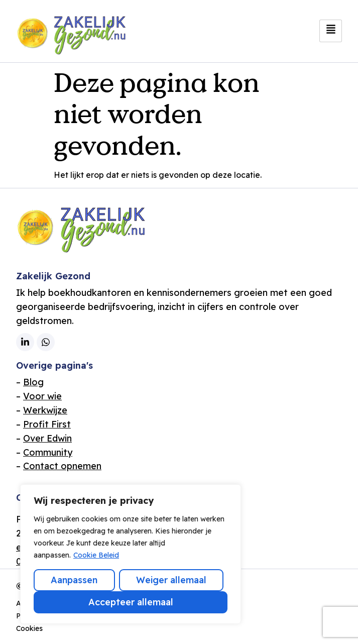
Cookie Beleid (96, 555)
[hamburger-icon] (331, 31)
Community (48, 452)
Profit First (47, 424)
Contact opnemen (62, 466)
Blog (33, 382)
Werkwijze (45, 410)
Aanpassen (74, 580)
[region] (131, 554)
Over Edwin (47, 438)
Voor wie (42, 396)
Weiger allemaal (171, 580)
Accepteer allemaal (131, 602)
